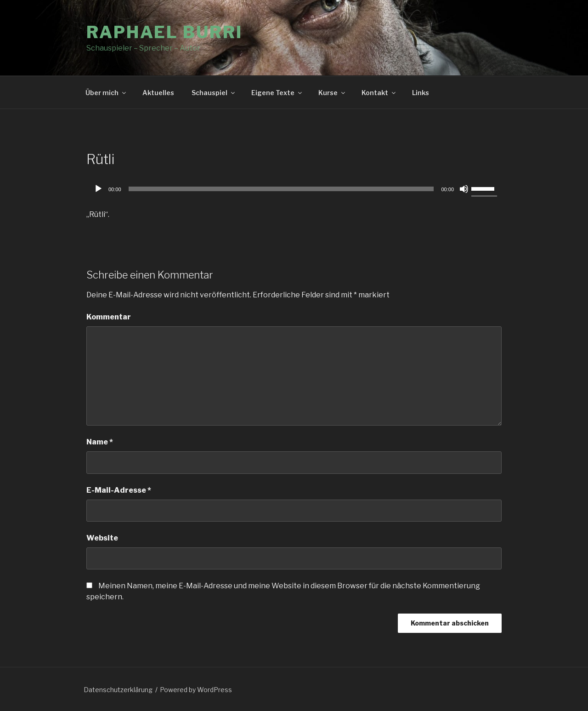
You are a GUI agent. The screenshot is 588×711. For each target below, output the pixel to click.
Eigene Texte (277, 93)
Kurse (332, 93)
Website (102, 538)
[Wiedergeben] (98, 189)
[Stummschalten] (464, 189)
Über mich (106, 93)
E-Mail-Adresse (119, 490)
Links (421, 93)
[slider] (281, 189)
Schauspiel (214, 93)
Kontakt (379, 93)
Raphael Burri (164, 32)
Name (100, 442)
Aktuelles (158, 93)
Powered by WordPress (196, 690)
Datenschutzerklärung (118, 690)
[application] (294, 189)
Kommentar (109, 317)
